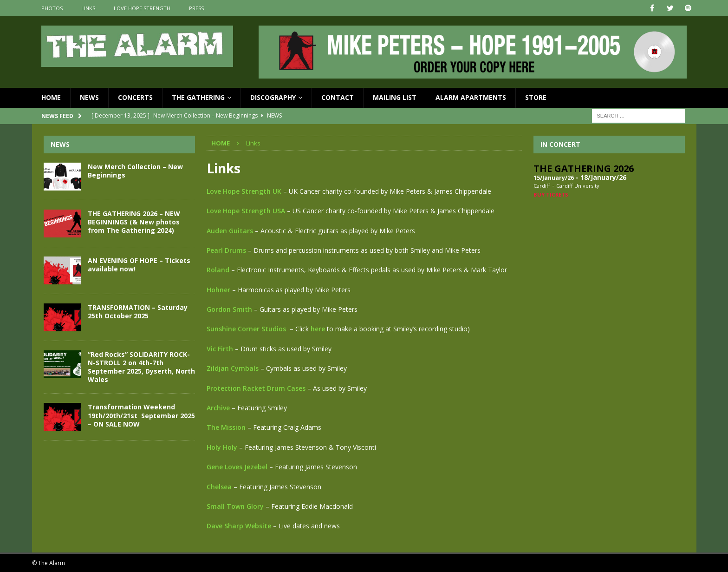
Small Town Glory (235, 506)
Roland (218, 270)
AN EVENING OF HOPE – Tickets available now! (139, 265)
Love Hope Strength (142, 8)
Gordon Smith (229, 309)
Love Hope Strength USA (246, 211)
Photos (52, 8)
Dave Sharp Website (239, 526)
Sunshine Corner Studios (246, 329)
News (89, 97)
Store (536, 97)
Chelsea (220, 487)
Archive (218, 408)
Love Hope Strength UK (244, 191)
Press (196, 8)
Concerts (135, 97)
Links (88, 8)
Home (51, 97)
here (318, 329)
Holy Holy (222, 447)
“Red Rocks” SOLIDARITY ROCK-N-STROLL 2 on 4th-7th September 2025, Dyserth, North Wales (141, 367)
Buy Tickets (551, 194)
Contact (338, 97)
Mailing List (395, 97)
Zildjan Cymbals (233, 368)
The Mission (226, 427)
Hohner (218, 290)
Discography (273, 97)
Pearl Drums (226, 250)
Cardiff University (578, 186)
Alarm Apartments (471, 97)
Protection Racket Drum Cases (256, 388)
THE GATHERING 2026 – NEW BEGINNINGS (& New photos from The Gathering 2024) (134, 222)
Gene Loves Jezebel (237, 467)
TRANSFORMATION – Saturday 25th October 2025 (138, 312)
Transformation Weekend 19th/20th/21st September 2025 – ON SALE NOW (141, 415)
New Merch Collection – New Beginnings (135, 171)
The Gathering (198, 97)
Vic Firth (220, 349)
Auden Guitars (230, 231)
